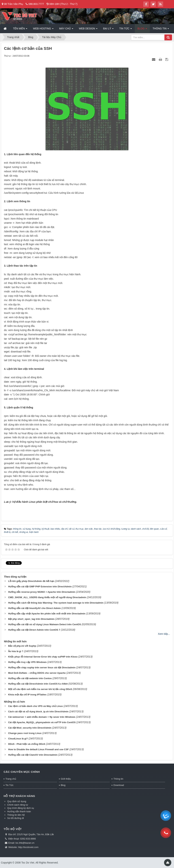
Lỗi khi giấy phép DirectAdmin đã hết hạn (31, 581)
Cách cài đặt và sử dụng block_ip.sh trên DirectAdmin (38, 712)
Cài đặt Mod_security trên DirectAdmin (30, 728)
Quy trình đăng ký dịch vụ (21, 808)
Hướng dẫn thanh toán (19, 811)
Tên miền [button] (20, 30)
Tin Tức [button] (126, 30)
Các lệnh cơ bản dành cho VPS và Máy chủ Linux (35, 706)
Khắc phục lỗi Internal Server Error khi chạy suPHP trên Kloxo (43, 657)
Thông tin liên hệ (16, 815)
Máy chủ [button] (66, 30)
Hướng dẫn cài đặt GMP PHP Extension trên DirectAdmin (40, 587)
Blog (63, 785)
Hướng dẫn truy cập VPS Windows (27, 662)
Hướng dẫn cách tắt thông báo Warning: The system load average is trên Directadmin (56, 603)
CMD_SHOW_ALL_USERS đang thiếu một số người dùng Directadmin (47, 597)
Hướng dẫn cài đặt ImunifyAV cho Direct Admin (34, 608)
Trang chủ (11, 779)
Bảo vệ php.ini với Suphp (22, 646)
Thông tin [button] (161, 30)
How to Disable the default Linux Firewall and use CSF (38, 749)
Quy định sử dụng (17, 801)
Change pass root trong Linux (25, 733)
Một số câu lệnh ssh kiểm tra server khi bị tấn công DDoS (40, 689)
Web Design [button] (88, 30)
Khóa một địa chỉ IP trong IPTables (27, 695)
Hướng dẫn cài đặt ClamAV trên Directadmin (33, 755)
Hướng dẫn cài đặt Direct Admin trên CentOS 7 (34, 630)
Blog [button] (142, 30)
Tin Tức (9, 785)
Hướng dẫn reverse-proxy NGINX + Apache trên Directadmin (42, 592)
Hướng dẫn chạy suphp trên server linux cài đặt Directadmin (42, 668)
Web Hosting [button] (43, 30)
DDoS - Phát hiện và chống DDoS (27, 744)
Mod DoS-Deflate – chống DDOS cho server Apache (37, 673)
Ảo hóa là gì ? (16, 651)
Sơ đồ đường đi (16, 818)
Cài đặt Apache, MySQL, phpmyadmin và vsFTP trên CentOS (42, 722)
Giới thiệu (66, 779)
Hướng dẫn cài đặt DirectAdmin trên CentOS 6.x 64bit (38, 684)
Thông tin (118, 779)
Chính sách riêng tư (18, 805)
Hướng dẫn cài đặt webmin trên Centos (30, 678)
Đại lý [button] (108, 30)
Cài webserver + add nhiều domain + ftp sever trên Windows (42, 717)
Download (119, 785)
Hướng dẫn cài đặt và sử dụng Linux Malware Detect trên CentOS (45, 624)
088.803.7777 (36, 4)
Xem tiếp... (164, 634)
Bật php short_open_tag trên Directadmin (31, 619)
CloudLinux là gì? (18, 739)
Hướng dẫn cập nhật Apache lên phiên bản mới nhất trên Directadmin (47, 614)
